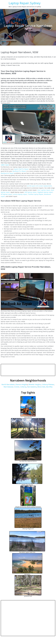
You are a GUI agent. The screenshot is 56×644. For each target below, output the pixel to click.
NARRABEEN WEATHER (28, 370)
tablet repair (5, 165)
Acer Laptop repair (44, 190)
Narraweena (32, 387)
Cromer (17, 387)
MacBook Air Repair (7, 173)
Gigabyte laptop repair (45, 192)
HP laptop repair (6, 194)
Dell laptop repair (31, 192)
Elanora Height (21, 384)
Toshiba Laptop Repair (36, 194)
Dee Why (49, 387)
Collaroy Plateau (48, 384)
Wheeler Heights (35, 384)
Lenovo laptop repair (20, 194)
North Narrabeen (8, 384)
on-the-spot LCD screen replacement (39, 186)
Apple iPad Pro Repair (21, 169)
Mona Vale (41, 387)
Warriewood (8, 387)
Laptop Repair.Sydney (25, 3)
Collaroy (23, 387)
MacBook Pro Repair (19, 171)
